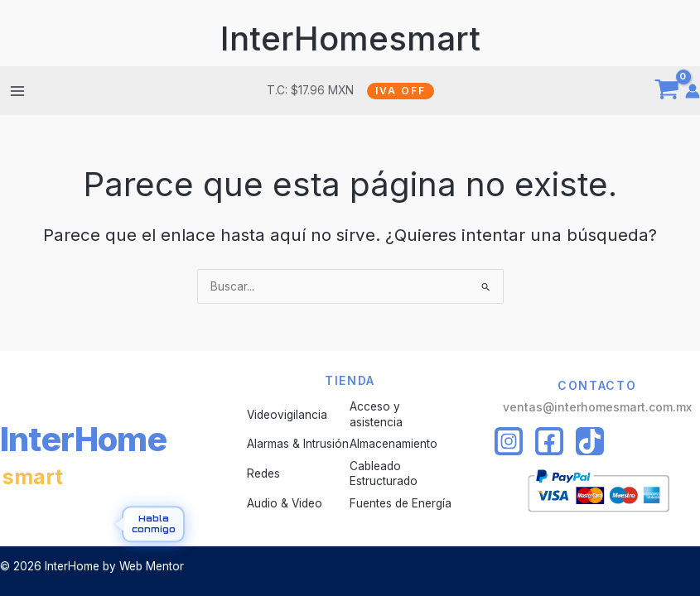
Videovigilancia (287, 415)
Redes (263, 473)
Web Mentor (152, 566)
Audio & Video (285, 503)
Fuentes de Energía (401, 503)
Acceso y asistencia (376, 414)
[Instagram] (509, 441)
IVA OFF (401, 91)
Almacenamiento (393, 444)
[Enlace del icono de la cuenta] (693, 91)
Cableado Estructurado (384, 473)
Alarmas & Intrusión (298, 444)
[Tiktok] (590, 441)
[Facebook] (549, 441)
